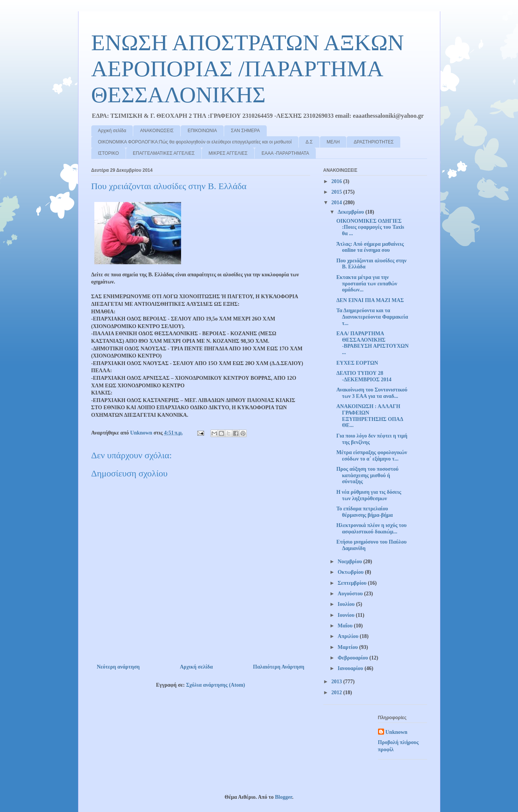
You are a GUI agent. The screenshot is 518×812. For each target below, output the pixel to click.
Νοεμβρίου (350, 562)
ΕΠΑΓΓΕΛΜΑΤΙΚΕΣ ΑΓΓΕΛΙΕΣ (164, 153)
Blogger (284, 797)
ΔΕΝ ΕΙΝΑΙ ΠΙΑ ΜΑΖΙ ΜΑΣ (370, 300)
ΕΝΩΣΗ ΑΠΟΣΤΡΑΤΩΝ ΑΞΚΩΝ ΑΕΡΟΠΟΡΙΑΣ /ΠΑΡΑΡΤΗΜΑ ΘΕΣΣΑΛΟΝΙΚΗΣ (248, 69)
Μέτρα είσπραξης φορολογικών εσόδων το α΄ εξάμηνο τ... (372, 456)
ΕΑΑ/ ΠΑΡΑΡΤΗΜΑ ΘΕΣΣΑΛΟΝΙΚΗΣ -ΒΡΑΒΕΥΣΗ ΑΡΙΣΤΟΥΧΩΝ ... (372, 343)
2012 (337, 693)
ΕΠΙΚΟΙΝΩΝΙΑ (202, 131)
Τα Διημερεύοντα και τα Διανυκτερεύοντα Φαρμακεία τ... (372, 317)
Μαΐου (346, 626)
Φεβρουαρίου (354, 658)
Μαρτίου (348, 647)
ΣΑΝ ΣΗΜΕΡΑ (245, 131)
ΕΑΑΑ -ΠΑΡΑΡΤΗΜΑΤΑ (285, 153)
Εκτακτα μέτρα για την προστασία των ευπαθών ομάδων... (367, 284)
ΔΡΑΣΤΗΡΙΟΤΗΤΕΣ (374, 142)
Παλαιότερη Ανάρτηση (279, 667)
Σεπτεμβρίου (353, 583)
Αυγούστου (351, 594)
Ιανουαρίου (351, 668)
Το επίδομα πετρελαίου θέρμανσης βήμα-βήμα (364, 512)
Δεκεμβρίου (351, 212)
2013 (337, 682)
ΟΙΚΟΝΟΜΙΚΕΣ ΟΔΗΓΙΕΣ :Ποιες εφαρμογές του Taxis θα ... (370, 227)
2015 (337, 192)
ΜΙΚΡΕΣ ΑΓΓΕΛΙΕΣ (228, 153)
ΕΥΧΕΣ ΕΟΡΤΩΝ (357, 363)
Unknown (397, 732)
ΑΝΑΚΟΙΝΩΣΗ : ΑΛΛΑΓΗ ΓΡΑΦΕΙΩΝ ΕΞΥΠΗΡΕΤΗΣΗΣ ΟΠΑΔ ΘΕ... (369, 416)
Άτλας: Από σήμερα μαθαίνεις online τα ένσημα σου (370, 247)
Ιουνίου (347, 615)
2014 (337, 203)
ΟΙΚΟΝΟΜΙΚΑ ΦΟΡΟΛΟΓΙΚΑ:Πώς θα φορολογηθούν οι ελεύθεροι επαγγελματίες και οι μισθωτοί (195, 142)
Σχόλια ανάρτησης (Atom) (215, 685)
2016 (337, 181)
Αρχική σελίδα (112, 131)
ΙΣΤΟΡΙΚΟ (109, 153)
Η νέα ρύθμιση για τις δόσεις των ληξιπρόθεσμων (369, 495)
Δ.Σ (309, 142)
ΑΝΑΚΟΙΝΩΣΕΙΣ (157, 131)
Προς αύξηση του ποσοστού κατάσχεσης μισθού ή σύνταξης (367, 475)
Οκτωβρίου (351, 572)
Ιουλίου (347, 604)
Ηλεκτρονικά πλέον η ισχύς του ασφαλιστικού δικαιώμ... (371, 528)
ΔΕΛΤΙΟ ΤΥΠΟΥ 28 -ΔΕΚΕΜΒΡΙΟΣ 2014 (364, 376)
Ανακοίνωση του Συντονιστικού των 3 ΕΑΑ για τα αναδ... (372, 393)
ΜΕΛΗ (333, 142)
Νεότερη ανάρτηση (118, 667)
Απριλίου (349, 636)
